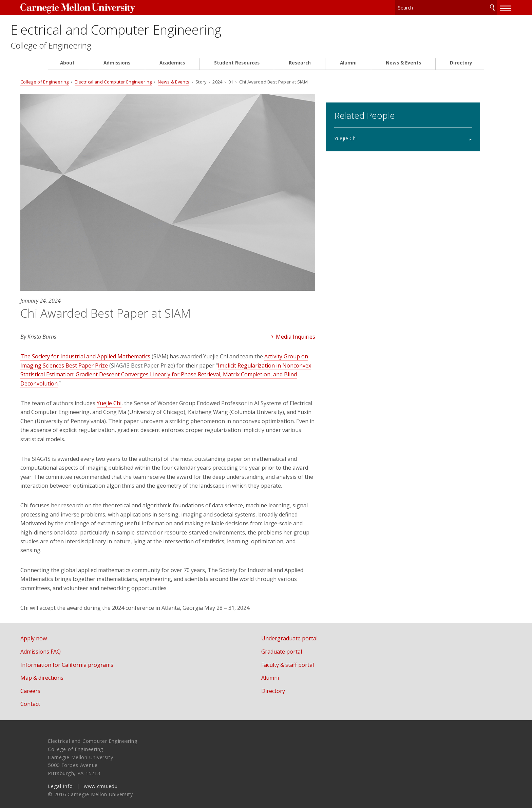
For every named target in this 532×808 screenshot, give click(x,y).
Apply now (61, 631)
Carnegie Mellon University (102, 7)
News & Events (403, 69)
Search (465, 7)
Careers (58, 683)
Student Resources (237, 69)
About (67, 69)
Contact (58, 697)
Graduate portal (295, 644)
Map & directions (69, 670)
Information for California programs (94, 657)
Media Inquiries (290, 320)
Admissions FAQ (68, 644)
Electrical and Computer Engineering (186, 31)
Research (300, 69)
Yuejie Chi (366, 136)
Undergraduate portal (303, 631)
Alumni (348, 69)
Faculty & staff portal (301, 657)
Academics (172, 69)
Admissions (117, 69)
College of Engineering (93, 51)
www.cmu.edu (101, 779)
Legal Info (60, 779)
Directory (461, 69)
